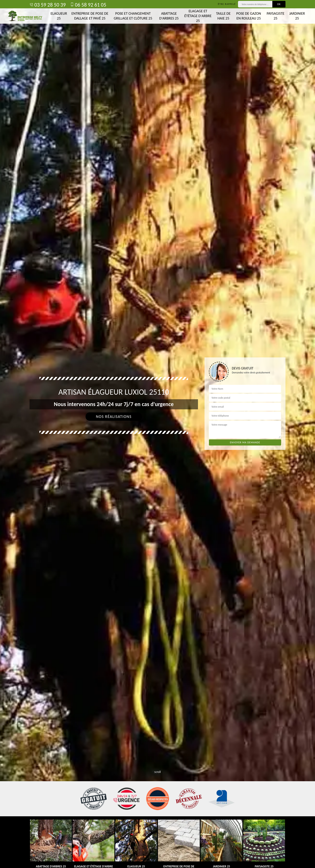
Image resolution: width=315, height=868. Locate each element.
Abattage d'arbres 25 (169, 16)
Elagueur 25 (59, 16)
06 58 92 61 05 (88, 5)
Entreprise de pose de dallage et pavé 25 (90, 16)
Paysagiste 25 (276, 16)
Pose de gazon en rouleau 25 (249, 16)
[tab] (157, 434)
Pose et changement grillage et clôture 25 (133, 16)
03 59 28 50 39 (48, 5)
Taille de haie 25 (223, 16)
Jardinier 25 (297, 16)
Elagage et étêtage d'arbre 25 (198, 16)
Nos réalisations (114, 417)
